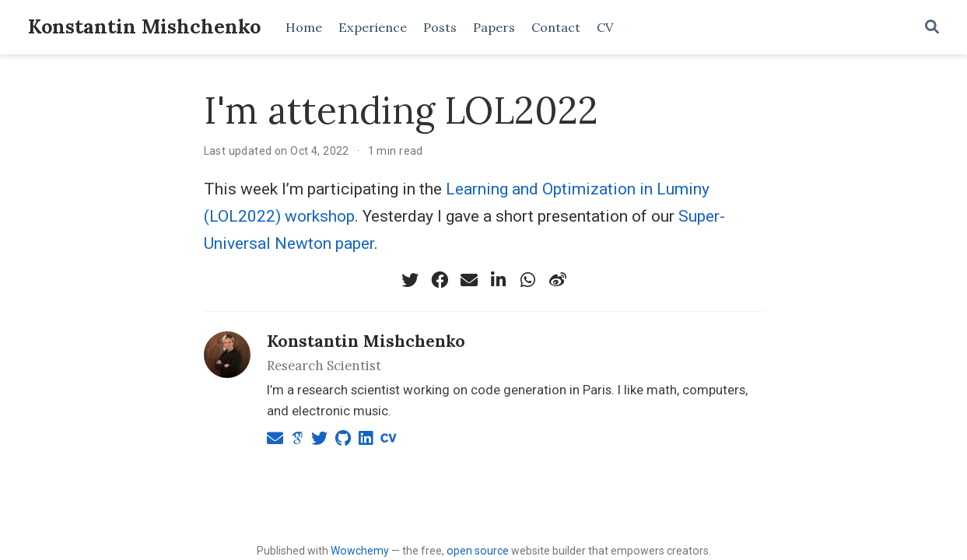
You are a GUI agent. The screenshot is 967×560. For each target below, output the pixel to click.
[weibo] (558, 280)
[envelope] (469, 280)
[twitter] (410, 280)
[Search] (932, 28)
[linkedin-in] (499, 280)
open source (478, 551)
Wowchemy (360, 551)
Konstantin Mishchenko (144, 26)
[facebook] (440, 280)
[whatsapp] (528, 280)
